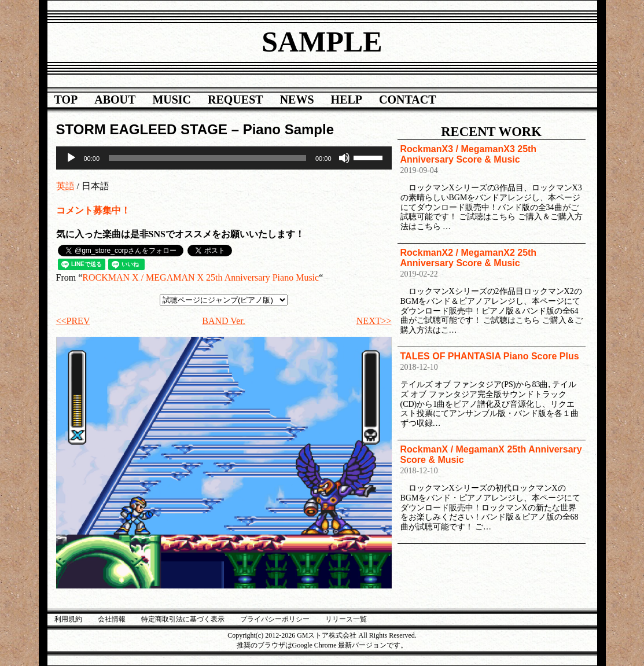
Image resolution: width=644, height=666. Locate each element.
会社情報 (112, 619)
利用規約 (68, 619)
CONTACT (408, 100)
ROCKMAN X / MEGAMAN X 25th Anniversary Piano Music (200, 277)
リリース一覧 (346, 619)
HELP (347, 100)
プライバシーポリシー (275, 619)
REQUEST (235, 100)
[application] (224, 158)
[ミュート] (344, 158)
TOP (66, 100)
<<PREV (73, 321)
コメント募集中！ (93, 210)
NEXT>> (374, 321)
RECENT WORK (491, 132)
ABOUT (115, 100)
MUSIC (172, 100)
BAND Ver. (223, 321)
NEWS (297, 100)
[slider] (207, 158)
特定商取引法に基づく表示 (183, 619)
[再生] (71, 158)
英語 (65, 186)
